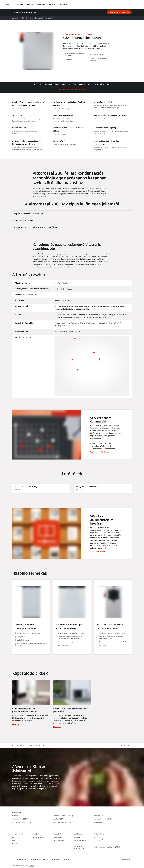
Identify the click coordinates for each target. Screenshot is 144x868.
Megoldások (41, 4)
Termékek (20, 4)
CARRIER (31, 866)
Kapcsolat (30, 4)
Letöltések (49, 18)
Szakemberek (63, 4)
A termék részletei (37, 18)
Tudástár (52, 4)
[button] (126, 745)
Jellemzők (16, 18)
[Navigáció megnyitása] (7, 4)
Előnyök (25, 18)
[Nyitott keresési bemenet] (131, 4)
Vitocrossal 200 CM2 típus (36, 745)
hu (13, 745)
